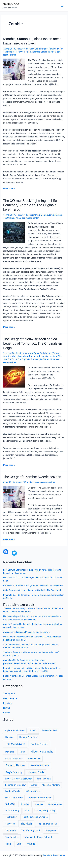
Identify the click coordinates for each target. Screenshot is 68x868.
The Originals (9, 218)
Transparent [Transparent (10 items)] (51, 831)
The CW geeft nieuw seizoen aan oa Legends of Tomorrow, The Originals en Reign (33, 343)
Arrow (30, 353)
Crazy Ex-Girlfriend (42, 353)
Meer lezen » (9, 189)
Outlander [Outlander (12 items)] (10, 804)
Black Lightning (33, 215)
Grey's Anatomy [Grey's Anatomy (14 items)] (14, 772)
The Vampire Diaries (40, 359)
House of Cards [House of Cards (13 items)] (36, 772)
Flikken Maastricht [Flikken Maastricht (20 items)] (42, 752)
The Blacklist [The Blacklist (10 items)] (11, 817)
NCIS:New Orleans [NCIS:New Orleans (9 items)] (33, 791)
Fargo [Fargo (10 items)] (22, 752)
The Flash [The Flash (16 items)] (26, 824)
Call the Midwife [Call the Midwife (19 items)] (15, 744)
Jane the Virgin (10, 356)
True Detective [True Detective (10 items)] (12, 837)
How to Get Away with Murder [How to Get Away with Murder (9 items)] (18, 779)
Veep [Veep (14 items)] (8, 844)
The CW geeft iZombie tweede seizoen (32, 477)
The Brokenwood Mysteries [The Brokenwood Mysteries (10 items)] (35, 817)
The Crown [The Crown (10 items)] (10, 824)
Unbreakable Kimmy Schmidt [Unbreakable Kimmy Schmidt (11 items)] (38, 837)
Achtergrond (9, 694)
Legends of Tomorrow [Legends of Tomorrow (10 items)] (15, 785)
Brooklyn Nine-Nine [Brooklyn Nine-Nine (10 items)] (28, 737)
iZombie (36, 52)
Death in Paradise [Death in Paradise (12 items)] (39, 744)
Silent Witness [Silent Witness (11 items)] (55, 804)
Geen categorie (10, 698)
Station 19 (46, 52)
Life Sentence (56, 215)
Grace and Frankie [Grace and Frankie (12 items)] (40, 765)
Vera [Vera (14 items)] (19, 844)
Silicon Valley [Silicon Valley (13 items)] (12, 811)
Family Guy (54, 49)
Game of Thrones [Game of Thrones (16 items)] (15, 765)
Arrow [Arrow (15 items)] (33, 730)
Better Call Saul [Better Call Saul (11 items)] (49, 730)
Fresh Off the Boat (23, 52)
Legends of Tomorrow (28, 356)
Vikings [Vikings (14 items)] (31, 844)
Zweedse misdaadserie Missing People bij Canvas (26, 632)
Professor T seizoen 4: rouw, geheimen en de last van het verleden (34, 586)
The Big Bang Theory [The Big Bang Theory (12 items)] (45, 811)
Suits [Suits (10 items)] (27, 811)
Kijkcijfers (8, 703)
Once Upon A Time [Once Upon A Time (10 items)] (14, 798)
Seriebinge (11, 4)
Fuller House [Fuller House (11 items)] (34, 759)
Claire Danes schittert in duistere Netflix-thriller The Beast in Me (32, 590)
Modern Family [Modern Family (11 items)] (13, 791)
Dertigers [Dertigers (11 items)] (10, 752)
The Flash (12, 359)
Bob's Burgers (41, 49)
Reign (42, 356)
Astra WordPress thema (54, 855)
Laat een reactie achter (28, 218)
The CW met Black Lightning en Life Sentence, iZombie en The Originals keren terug (30, 205)
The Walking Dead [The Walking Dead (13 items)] (30, 830)
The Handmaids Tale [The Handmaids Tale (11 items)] (47, 824)
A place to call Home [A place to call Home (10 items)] (15, 730)
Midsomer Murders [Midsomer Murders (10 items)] (51, 785)
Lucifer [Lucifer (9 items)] (34, 785)
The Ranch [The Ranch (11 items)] (10, 831)
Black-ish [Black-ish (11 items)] (10, 737)
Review (6, 713)
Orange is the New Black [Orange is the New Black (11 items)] (40, 798)
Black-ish (30, 49)
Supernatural (51, 356)
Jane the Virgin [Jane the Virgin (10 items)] (44, 779)
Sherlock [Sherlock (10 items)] (39, 804)
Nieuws (20, 49)
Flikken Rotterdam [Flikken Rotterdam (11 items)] (14, 759)
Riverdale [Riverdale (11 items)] (25, 804)
